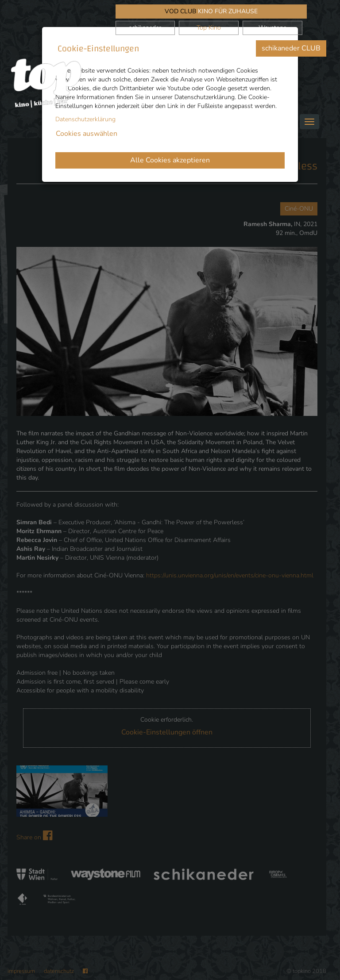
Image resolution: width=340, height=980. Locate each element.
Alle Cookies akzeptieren (170, 160)
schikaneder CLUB (291, 48)
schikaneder (145, 28)
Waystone (272, 28)
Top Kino (209, 28)
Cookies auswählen (87, 134)
